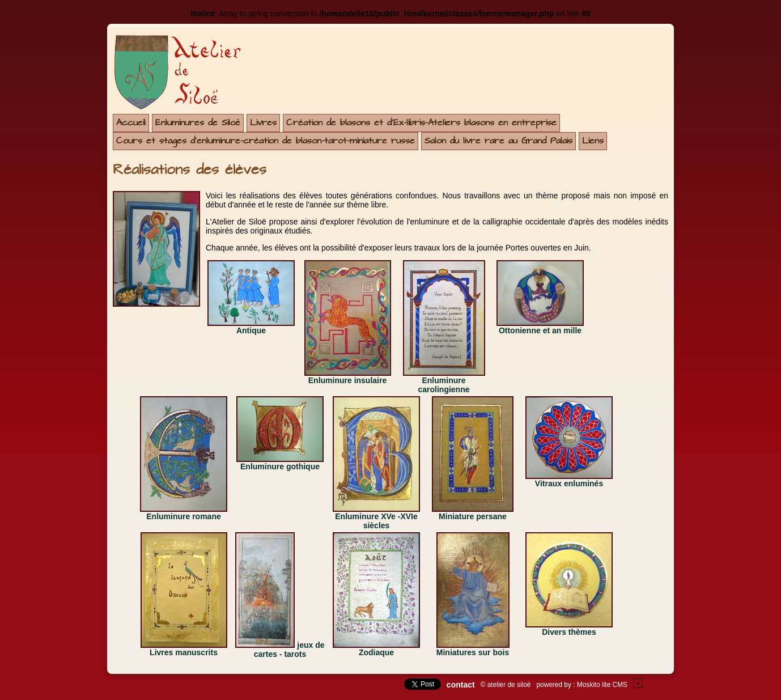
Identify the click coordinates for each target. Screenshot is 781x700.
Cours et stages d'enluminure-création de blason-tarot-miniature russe (266, 141)
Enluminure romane (183, 516)
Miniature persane (473, 516)
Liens (593, 141)
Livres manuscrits (184, 652)
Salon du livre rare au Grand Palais (498, 141)
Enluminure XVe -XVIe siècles (376, 521)
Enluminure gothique (280, 466)
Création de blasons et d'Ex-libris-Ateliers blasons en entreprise (421, 123)
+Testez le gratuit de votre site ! (638, 683)
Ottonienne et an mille (540, 330)
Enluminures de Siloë (198, 123)
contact (461, 685)
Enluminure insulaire (347, 380)
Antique (251, 330)
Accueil (131, 123)
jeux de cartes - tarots (289, 650)
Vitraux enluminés (569, 483)
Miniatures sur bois (473, 652)
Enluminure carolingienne (443, 385)
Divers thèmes (569, 632)
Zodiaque (376, 652)
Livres (263, 123)
